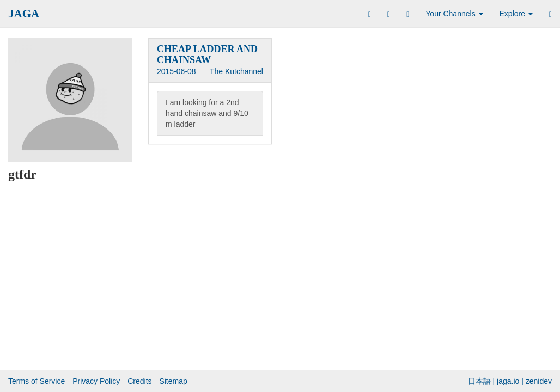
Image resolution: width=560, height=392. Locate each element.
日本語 (479, 381)
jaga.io (508, 381)
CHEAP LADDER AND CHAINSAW (207, 54)
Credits (139, 381)
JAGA (24, 14)
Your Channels (454, 14)
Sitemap (173, 381)
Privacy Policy (96, 381)
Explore (516, 14)
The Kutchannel (236, 71)
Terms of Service (36, 381)
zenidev (539, 381)
